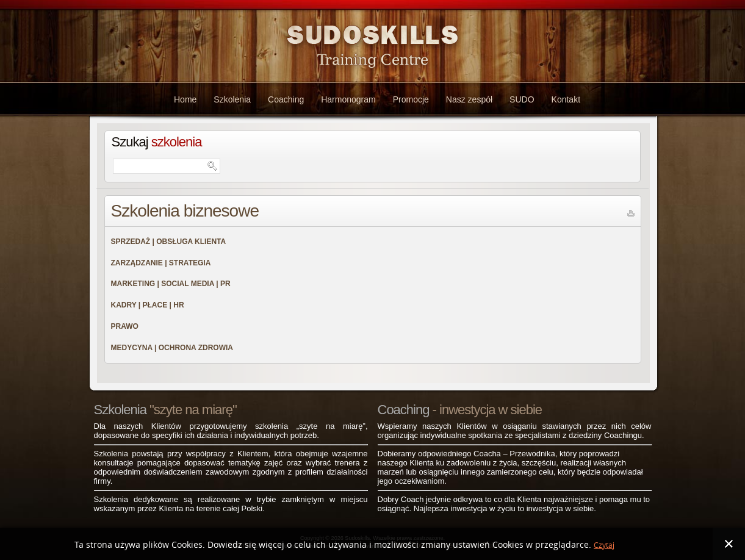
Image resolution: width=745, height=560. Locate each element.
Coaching (286, 99)
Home (185, 99)
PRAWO (125, 326)
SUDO (522, 99)
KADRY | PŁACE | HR (148, 305)
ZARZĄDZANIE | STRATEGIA (161, 263)
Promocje (411, 99)
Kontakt (566, 99)
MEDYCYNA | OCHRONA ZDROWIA (172, 348)
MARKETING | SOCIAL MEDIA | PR (171, 284)
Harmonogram (348, 99)
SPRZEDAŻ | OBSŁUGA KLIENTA (169, 242)
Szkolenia (232, 99)
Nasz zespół (469, 99)
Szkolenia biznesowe (185, 211)
